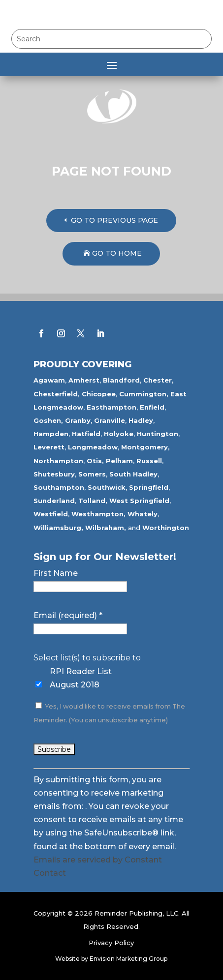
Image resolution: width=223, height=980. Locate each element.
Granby (78, 420)
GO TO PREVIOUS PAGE (114, 220)
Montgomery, (145, 447)
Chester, (159, 380)
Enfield (152, 407)
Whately (143, 514)
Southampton (59, 487)
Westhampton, (98, 514)
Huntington (158, 434)
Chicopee (99, 394)
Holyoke (119, 434)
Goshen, (48, 420)
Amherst (84, 380)
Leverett (49, 447)
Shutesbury (54, 474)
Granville (110, 420)
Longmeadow (93, 447)
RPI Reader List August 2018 (81, 678)
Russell (149, 461)
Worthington (166, 528)
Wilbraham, (106, 528)
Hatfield (86, 434)
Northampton (58, 461)
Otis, (95, 461)
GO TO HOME (117, 253)
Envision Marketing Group (128, 959)
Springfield (149, 487)
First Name (56, 573)
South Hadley (133, 474)
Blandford (121, 380)
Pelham (119, 461)
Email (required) (68, 615)
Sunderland (54, 501)
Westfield (51, 514)
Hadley (141, 420)
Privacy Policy (111, 943)
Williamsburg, (58, 528)
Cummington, (144, 394)
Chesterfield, (57, 394)
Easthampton (111, 407)
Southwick (107, 487)
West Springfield (139, 501)
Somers (92, 474)
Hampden (51, 434)
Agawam (49, 380)
